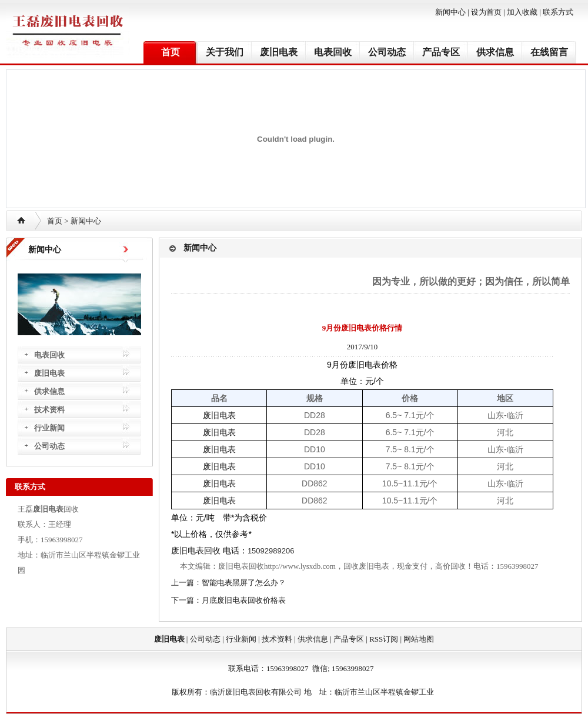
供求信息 (495, 52)
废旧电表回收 (196, 550)
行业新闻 (49, 428)
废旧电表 (279, 52)
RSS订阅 (384, 639)
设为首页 (486, 12)
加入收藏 (522, 12)
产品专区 (441, 52)
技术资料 (49, 410)
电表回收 (333, 52)
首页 (171, 52)
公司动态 (387, 52)
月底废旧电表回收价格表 (244, 600)
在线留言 (549, 52)
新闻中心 (450, 12)
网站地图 (419, 639)
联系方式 (558, 12)
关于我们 (225, 52)
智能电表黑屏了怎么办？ (244, 583)
